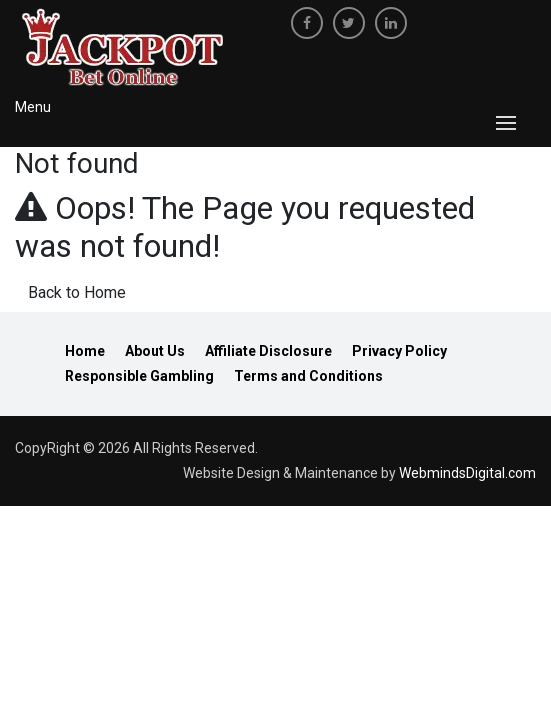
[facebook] (307, 23)
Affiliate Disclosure (268, 351)
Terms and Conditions (308, 376)
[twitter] (349, 23)
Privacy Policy (399, 351)
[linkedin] (391, 23)
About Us (155, 351)
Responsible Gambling (139, 376)
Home (85, 351)
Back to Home (77, 292)
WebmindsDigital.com (467, 473)
